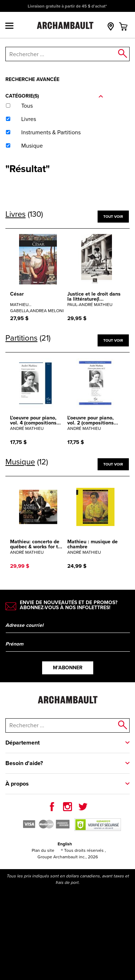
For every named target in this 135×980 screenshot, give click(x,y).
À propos (17, 784)
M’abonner (68, 668)
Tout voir (113, 216)
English (65, 844)
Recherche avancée (32, 79)
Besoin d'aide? (24, 763)
